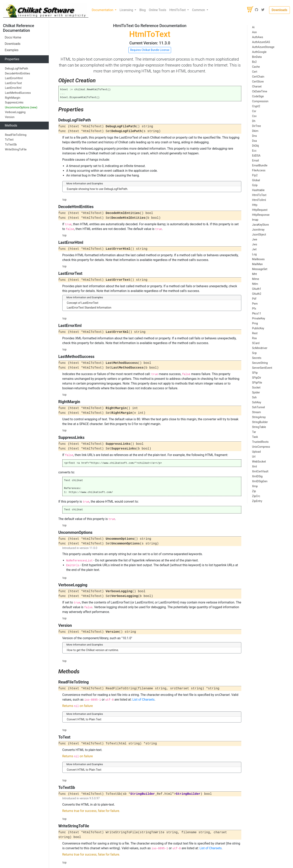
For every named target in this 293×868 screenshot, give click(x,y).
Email (256, 160)
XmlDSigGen (260, 481)
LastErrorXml (13, 88)
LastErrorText (13, 83)
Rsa (254, 338)
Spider (256, 392)
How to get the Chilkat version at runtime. (93, 650)
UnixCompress (261, 447)
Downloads (279, 10)
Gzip (255, 185)
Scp (255, 353)
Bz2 (255, 62)
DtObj (256, 146)
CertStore (258, 82)
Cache (256, 67)
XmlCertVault (260, 471)
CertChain (258, 77)
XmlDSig (257, 476)
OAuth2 (257, 294)
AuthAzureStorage (263, 47)
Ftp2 (255, 175)
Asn (255, 32)
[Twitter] (263, 10)
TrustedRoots (260, 442)
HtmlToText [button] (178, 10)
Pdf (254, 299)
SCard (256, 343)
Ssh (254, 397)
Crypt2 (256, 106)
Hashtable (258, 190)
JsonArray (258, 230)
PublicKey (258, 328)
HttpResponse (261, 215)
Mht (255, 274)
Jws (255, 244)
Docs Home (13, 37)
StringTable (259, 427)
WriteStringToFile (16, 150)
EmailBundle (260, 165)
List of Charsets (143, 700)
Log (254, 254)
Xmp (255, 486)
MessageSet (260, 269)
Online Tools (157, 10)
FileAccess (259, 170)
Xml (255, 466)
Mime (256, 279)
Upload (256, 452)
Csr (254, 111)
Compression (260, 101)
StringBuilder (260, 422)
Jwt (254, 249)
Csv (254, 116)
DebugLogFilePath (16, 69)
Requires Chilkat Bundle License (150, 50)
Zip (254, 491)
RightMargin (13, 98)
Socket (256, 388)
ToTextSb (11, 145)
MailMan (257, 264)
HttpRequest (260, 210)
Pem (255, 304)
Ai (253, 27)
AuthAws (258, 37)
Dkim (255, 131)
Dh (254, 121)
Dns (255, 136)
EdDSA (256, 156)
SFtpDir (257, 378)
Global (256, 180)
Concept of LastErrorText (83, 303)
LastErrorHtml (14, 78)
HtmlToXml (259, 200)
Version (10, 117)
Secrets (257, 358)
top (65, 200)
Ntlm (255, 284)
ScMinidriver (260, 348)
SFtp (255, 373)
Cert (255, 72)
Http (255, 205)
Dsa (255, 141)
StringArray (259, 417)
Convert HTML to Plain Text (84, 719)
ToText (9, 140)
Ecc (254, 151)
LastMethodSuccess (18, 93)
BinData (257, 57)
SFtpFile (257, 383)
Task (255, 437)
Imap (255, 220)
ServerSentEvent (262, 368)
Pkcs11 (257, 313)
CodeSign (258, 96)
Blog (142, 10)
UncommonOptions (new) (21, 107)
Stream (257, 412)
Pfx (254, 309)
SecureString (260, 363)
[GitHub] (256, 10)
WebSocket (259, 462)
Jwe (255, 239)
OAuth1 (257, 289)
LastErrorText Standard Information (89, 308)
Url (254, 457)
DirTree (257, 126)
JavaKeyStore (261, 225)
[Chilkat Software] (46, 10)
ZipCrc (256, 496)
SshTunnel (259, 407)
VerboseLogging (15, 112)
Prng (255, 323)
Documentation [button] (103, 10)
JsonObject (259, 235)
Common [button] (199, 10)
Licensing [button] (127, 10)
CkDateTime (260, 91)
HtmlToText (259, 195)
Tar (254, 432)
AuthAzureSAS (261, 42)
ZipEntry (257, 501)
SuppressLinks (14, 103)
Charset (257, 86)
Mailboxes (258, 259)
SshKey (257, 402)
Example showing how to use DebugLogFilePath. (98, 189)
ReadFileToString (16, 135)
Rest (255, 333)
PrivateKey (259, 318)
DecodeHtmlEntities (17, 74)
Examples (12, 50)
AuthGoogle (259, 52)
